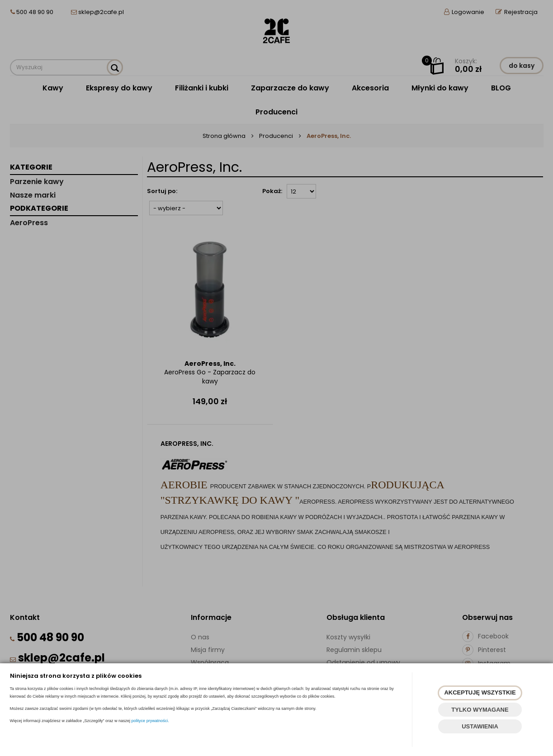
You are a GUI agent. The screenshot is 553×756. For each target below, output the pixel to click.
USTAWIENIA (480, 726)
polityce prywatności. (150, 721)
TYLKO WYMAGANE (480, 710)
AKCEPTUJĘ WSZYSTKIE (480, 692)
